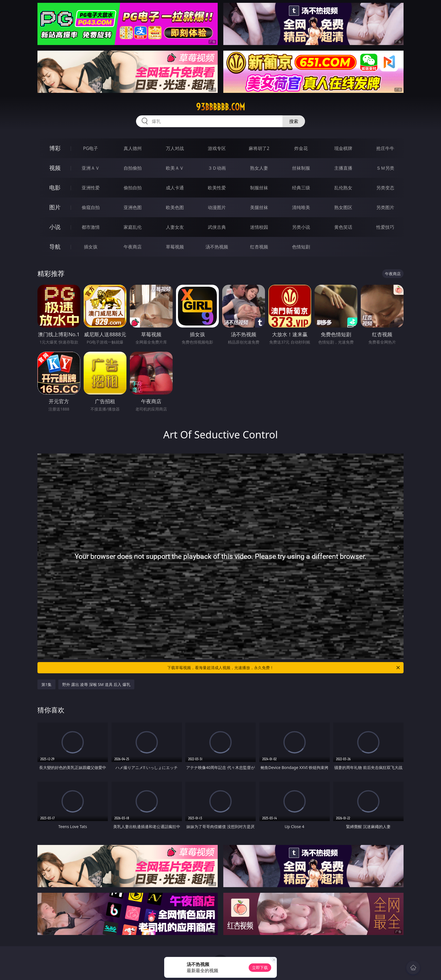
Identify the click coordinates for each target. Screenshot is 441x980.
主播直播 (343, 168)
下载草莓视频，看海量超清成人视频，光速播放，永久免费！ (284, 668)
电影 (55, 188)
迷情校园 (259, 227)
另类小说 (301, 227)
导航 (55, 247)
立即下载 (260, 967)
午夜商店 (133, 247)
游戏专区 (217, 148)
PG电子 (91, 148)
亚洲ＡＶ (91, 168)
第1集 (46, 684)
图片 (55, 207)
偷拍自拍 (133, 188)
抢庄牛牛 (385, 148)
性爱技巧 (385, 227)
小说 (55, 227)
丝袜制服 (301, 168)
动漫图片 (217, 207)
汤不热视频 (217, 247)
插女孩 (91, 247)
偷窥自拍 (91, 207)
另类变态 (385, 188)
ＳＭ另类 (385, 168)
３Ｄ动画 (217, 168)
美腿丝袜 (259, 207)
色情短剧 (301, 247)
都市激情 (91, 227)
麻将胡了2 (259, 148)
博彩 (55, 148)
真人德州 (133, 148)
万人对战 (175, 148)
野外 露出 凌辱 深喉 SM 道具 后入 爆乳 (96, 684)
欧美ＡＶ (175, 168)
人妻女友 (175, 227)
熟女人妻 (259, 168)
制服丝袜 (259, 188)
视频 (55, 168)
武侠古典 (217, 227)
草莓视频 (175, 247)
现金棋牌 (343, 148)
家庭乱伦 (133, 227)
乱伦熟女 (343, 188)
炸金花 (301, 148)
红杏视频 (259, 247)
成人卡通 (175, 188)
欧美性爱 (217, 188)
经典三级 (301, 188)
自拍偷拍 (133, 168)
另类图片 (385, 207)
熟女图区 (343, 207)
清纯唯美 (301, 207)
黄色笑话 (343, 227)
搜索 (294, 121)
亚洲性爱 (91, 188)
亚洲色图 (133, 207)
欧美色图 (175, 207)
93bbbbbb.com (220, 107)
